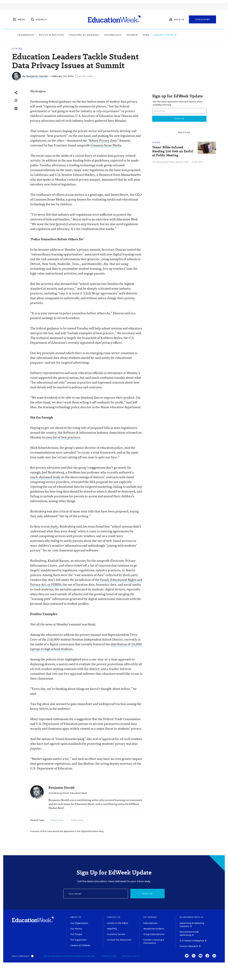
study (54, 526)
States (17, 49)
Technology (130, 35)
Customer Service (116, 934)
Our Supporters (78, 940)
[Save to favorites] (16, 101)
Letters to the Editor (118, 923)
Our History (76, 929)
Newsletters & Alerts (154, 929)
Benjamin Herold (37, 76)
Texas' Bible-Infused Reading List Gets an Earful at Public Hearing (173, 151)
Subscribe (203, 19)
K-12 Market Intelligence (193, 941)
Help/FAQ (112, 929)
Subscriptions (150, 923)
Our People (76, 934)
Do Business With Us (192, 917)
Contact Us (114, 917)
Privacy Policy (131, 956)
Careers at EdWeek (80, 945)
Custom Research (190, 946)
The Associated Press (163, 162)
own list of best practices (63, 437)
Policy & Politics (68, 35)
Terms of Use (109, 956)
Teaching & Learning (101, 35)
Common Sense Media (106, 145)
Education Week (79, 793)
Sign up (147, 894)
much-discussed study (45, 477)
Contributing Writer (59, 793)
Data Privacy (57, 820)
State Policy (77, 820)
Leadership (43, 35)
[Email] (96, 894)
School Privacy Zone (103, 140)
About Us (76, 917)
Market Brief (182, 35)
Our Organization (79, 923)
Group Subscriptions (154, 934)
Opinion (149, 35)
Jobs (163, 35)
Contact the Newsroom (119, 940)
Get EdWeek (150, 917)
